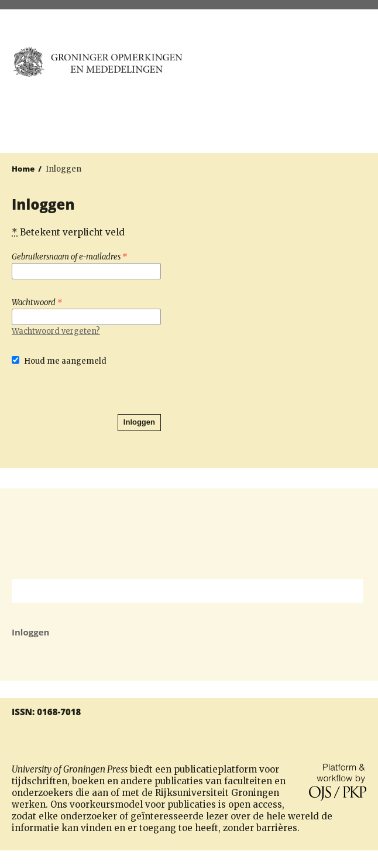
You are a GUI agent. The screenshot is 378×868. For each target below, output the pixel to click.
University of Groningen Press (283, 71)
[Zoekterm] (173, 591)
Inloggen (139, 422)
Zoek (349, 591)
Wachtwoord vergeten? (56, 331)
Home (23, 169)
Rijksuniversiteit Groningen (189, 534)
